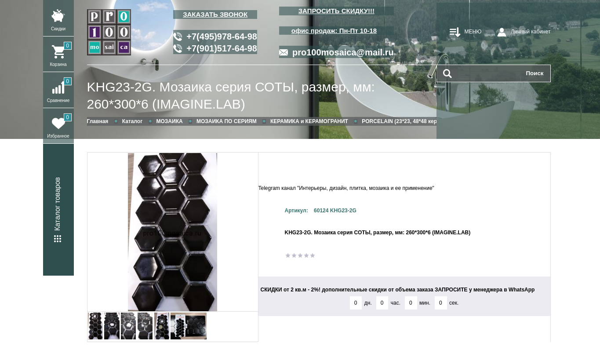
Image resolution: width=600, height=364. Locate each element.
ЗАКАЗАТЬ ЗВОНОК (215, 14)
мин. (425, 303)
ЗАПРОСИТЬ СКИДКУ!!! (336, 11)
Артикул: (296, 211)
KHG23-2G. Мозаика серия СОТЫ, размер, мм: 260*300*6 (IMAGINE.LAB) (231, 95)
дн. (368, 303)
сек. (454, 303)
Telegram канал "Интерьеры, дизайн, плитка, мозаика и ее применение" (346, 188)
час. (396, 303)
